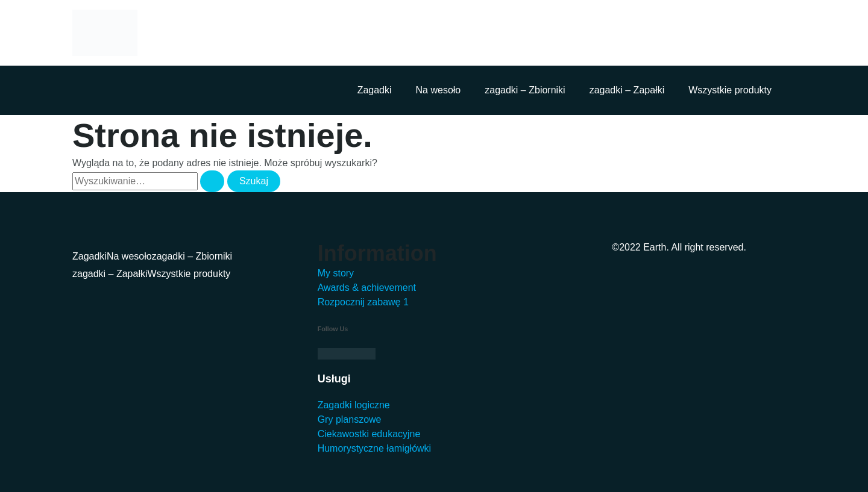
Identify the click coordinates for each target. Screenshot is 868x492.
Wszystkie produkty (730, 90)
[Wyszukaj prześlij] (212, 181)
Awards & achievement (367, 288)
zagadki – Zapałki (627, 90)
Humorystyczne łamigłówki (375, 448)
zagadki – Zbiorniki (525, 90)
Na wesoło (439, 90)
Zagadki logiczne (354, 405)
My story (336, 273)
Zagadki (375, 90)
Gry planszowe (350, 419)
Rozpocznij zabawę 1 (363, 302)
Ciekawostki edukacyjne (369, 434)
